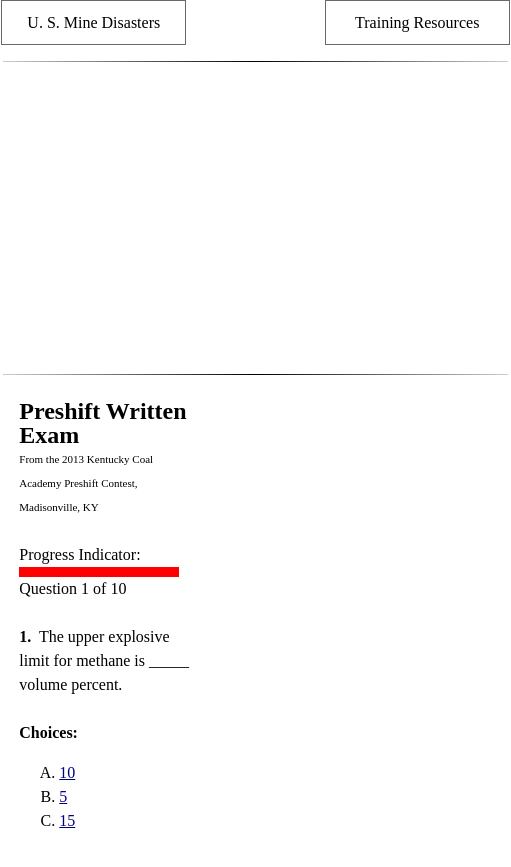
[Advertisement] (255, 218)
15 (67, 820)
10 (67, 772)
